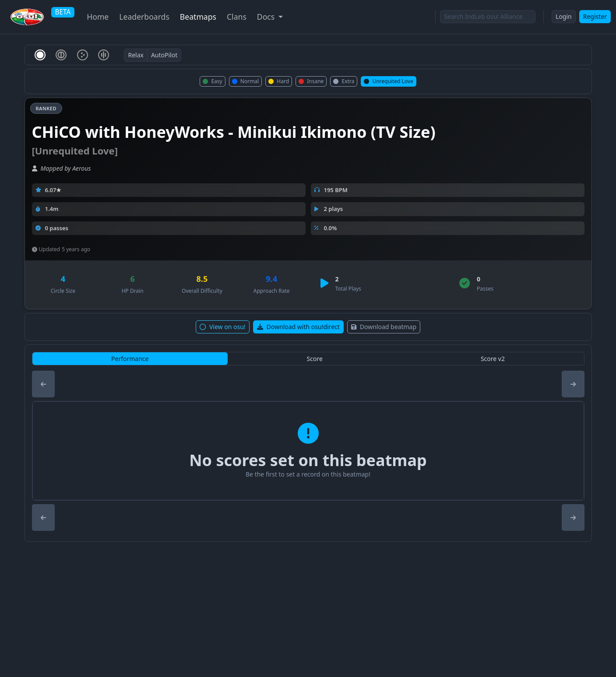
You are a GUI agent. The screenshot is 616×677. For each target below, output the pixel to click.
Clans (237, 17)
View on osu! (223, 327)
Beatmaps (198, 17)
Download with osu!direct (298, 327)
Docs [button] (267, 17)
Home (98, 17)
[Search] (488, 17)
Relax (136, 55)
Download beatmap (384, 327)
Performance (130, 359)
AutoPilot (164, 55)
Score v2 (493, 359)
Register (595, 16)
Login (564, 16)
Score (315, 359)
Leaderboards (144, 17)
